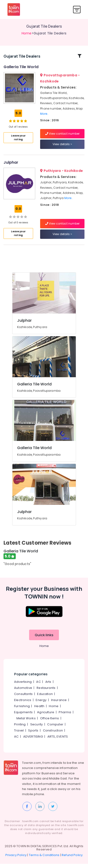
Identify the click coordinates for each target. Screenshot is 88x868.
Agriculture (46, 717)
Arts (48, 686)
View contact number (62, 136)
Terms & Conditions (44, 859)
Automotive (23, 692)
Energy (41, 704)
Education (45, 698)
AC (38, 686)
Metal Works (26, 723)
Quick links (44, 639)
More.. (44, 116)
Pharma (65, 717)
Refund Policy (72, 859)
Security (37, 729)
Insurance (59, 704)
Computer (55, 729)
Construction (53, 735)
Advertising (23, 686)
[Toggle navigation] (77, 9)
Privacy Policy (16, 859)
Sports (33, 735)
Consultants (23, 698)
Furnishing (22, 711)
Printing (20, 729)
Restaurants (46, 692)
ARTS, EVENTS (58, 741)
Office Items (50, 723)
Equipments (23, 717)
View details (62, 146)
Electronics (23, 704)
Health (39, 711)
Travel (19, 735)
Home (27, 33)
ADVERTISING (33, 741)
